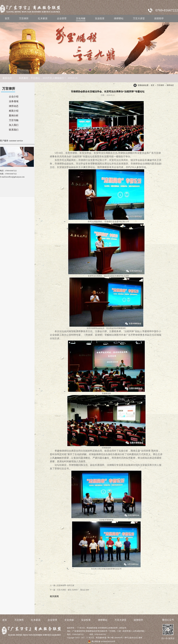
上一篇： (62, 585)
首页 (7, 18)
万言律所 (160, 85)
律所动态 (170, 85)
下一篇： (69, 590)
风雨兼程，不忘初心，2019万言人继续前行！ (43, 78)
